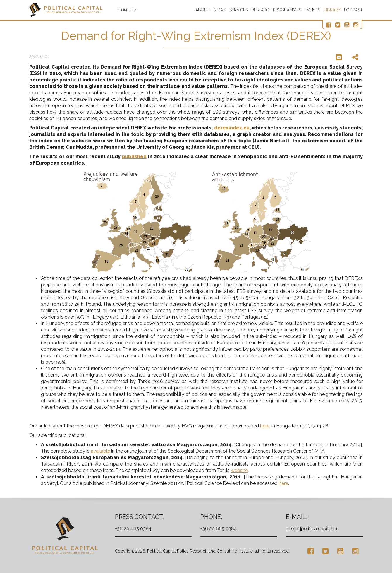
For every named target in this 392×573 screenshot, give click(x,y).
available (100, 451)
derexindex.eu (232, 128)
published (134, 156)
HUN (123, 10)
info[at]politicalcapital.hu (312, 529)
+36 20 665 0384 (133, 529)
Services (239, 10)
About (203, 10)
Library (332, 10)
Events (312, 10)
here (265, 426)
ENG (134, 10)
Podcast (353, 10)
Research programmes (276, 10)
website (239, 470)
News (220, 10)
